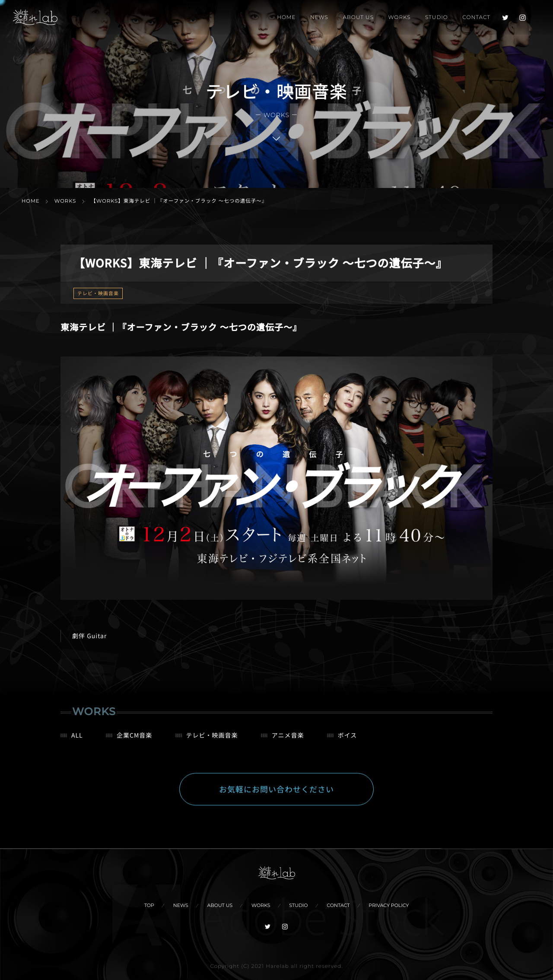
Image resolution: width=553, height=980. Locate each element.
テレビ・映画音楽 (98, 293)
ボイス (348, 744)
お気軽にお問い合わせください (276, 798)
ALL (77, 744)
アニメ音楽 (288, 744)
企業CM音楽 (134, 744)
